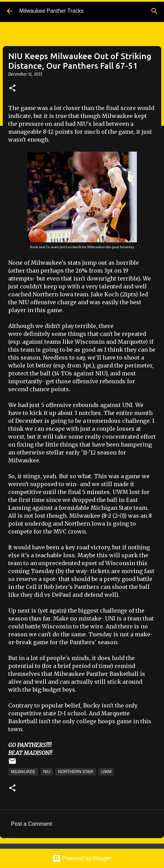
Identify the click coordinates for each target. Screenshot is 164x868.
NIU (47, 772)
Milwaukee (23, 772)
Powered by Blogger (82, 858)
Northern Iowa (76, 772)
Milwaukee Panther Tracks (51, 11)
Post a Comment (31, 824)
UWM (106, 772)
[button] (12, 89)
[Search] (154, 11)
